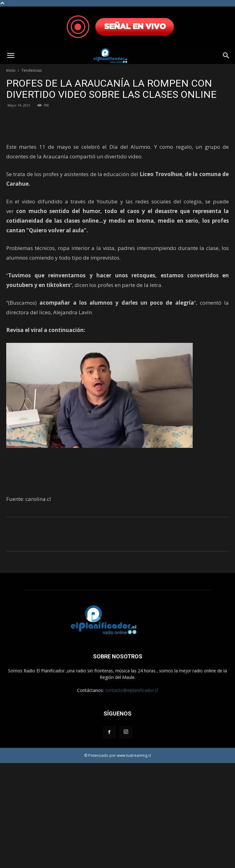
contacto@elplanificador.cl (131, 795)
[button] (11, 56)
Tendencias (32, 70)
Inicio (11, 70)
